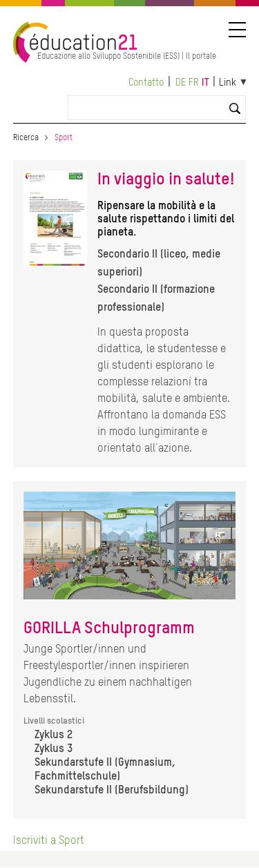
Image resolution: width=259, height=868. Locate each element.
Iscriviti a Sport (49, 841)
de (181, 83)
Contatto (146, 83)
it (205, 83)
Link (228, 83)
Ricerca (26, 138)
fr (194, 83)
